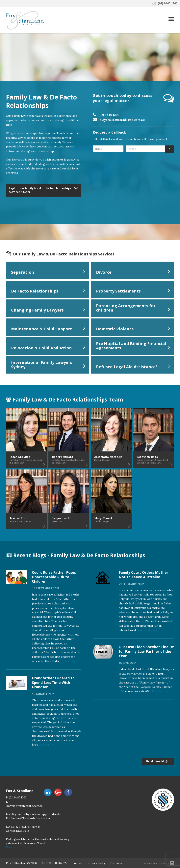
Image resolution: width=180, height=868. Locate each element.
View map (12, 847)
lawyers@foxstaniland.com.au (122, 120)
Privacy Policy (96, 863)
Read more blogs (157, 761)
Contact (77, 863)
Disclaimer (117, 863)
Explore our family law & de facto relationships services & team (40, 190)
